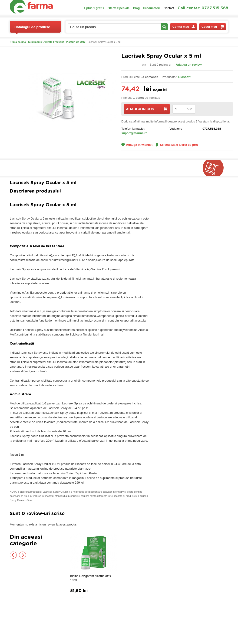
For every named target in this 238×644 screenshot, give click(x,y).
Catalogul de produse (32, 29)
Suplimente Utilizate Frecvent (46, 42)
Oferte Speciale (119, 8)
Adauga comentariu (133, 515)
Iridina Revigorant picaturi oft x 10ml (91, 578)
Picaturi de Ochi (76, 42)
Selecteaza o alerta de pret (177, 145)
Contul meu (184, 27)
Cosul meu (213, 27)
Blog (136, 8)
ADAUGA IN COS (147, 109)
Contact (169, 8)
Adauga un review (189, 65)
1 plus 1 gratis (94, 8)
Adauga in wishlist (137, 145)
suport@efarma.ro (134, 133)
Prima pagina (18, 42)
